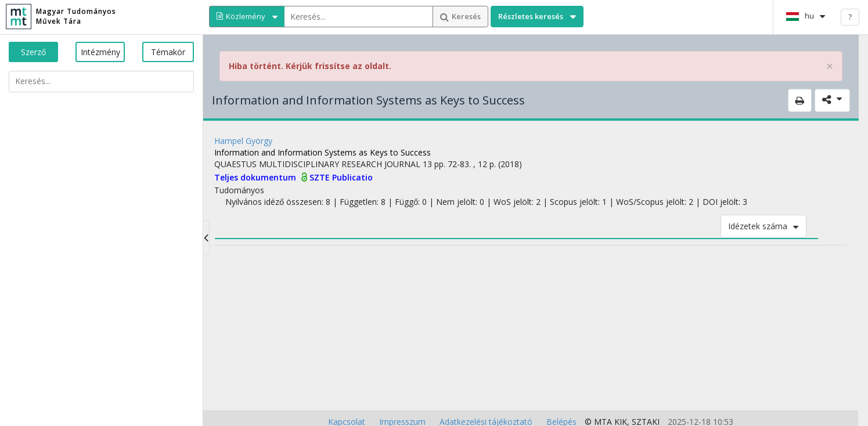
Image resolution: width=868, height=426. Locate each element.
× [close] (830, 66)
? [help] (850, 17)
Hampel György (243, 141)
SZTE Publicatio (341, 177)
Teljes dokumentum (256, 177)
